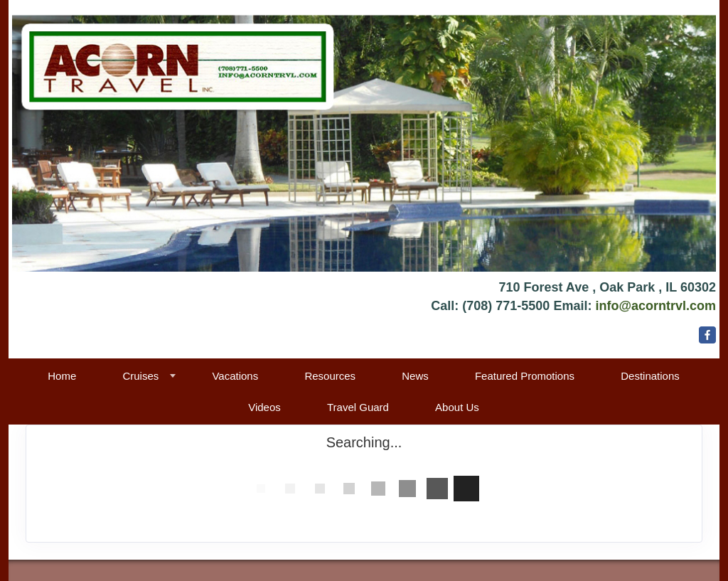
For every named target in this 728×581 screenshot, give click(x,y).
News (415, 376)
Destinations (650, 376)
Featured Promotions (525, 376)
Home (62, 376)
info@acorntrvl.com (655, 306)
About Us (457, 407)
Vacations (235, 376)
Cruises (140, 376)
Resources (330, 376)
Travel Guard (358, 407)
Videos (264, 407)
